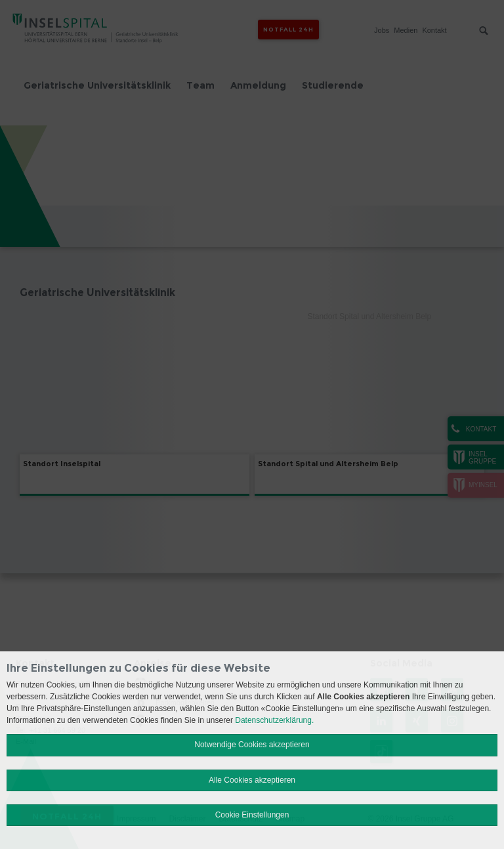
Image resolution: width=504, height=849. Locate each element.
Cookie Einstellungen (252, 815)
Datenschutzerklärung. (274, 720)
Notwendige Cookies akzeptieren (252, 745)
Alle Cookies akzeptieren (252, 780)
